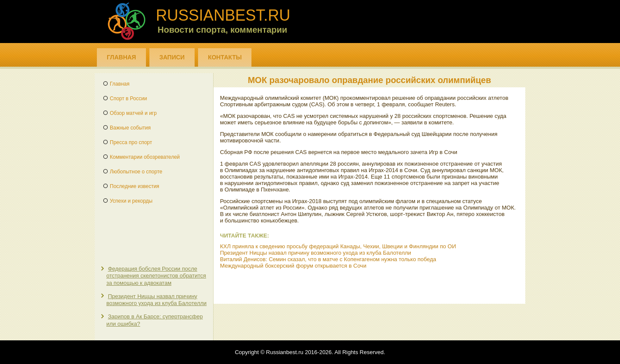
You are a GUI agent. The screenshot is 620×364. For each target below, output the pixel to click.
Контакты (225, 57)
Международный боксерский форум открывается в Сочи (293, 266)
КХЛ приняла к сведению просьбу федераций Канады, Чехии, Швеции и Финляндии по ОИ (338, 246)
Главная (121, 57)
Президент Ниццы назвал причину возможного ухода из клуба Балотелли (157, 300)
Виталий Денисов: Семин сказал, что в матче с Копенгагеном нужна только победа (328, 259)
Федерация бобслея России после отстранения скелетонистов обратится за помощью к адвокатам (156, 276)
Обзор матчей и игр (133, 113)
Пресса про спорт (131, 142)
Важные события (130, 128)
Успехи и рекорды (131, 201)
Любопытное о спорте (136, 172)
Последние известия (135, 186)
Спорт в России (128, 99)
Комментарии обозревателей (145, 157)
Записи (172, 57)
